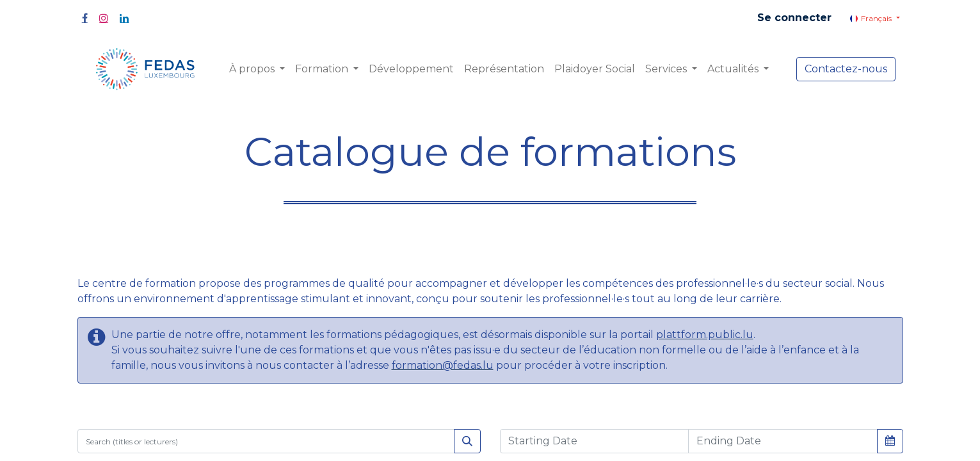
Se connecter (794, 18)
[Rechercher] (467, 441)
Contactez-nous (846, 69)
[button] (890, 441)
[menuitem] (411, 69)
